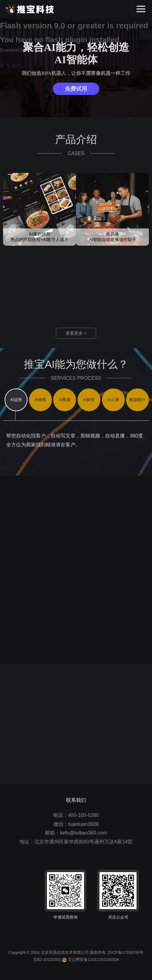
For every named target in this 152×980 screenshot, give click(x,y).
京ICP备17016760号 (126, 952)
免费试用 (76, 89)
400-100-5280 (83, 815)
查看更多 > (76, 333)
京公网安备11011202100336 (91, 959)
